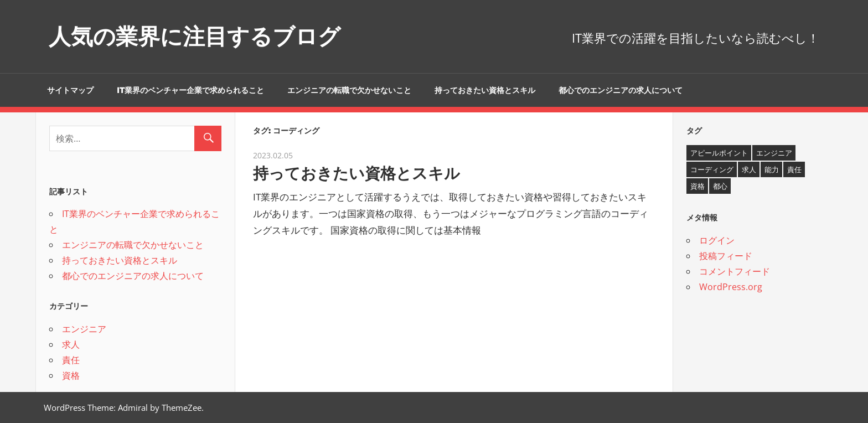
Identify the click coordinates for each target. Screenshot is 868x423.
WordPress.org (731, 287)
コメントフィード (735, 271)
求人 (71, 344)
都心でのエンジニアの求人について (621, 90)
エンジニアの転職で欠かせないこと (349, 90)
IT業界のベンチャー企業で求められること (190, 90)
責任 (71, 360)
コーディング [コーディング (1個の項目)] (712, 169)
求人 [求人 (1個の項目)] (749, 169)
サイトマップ (70, 90)
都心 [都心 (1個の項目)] (720, 186)
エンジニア (84, 329)
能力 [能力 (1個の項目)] (772, 169)
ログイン (717, 240)
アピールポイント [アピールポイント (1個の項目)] (719, 153)
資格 (71, 375)
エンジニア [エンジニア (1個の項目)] (774, 153)
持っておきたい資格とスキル (485, 90)
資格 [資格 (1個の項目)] (697, 186)
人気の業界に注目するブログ (195, 36)
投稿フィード (726, 256)
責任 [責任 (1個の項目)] (794, 169)
